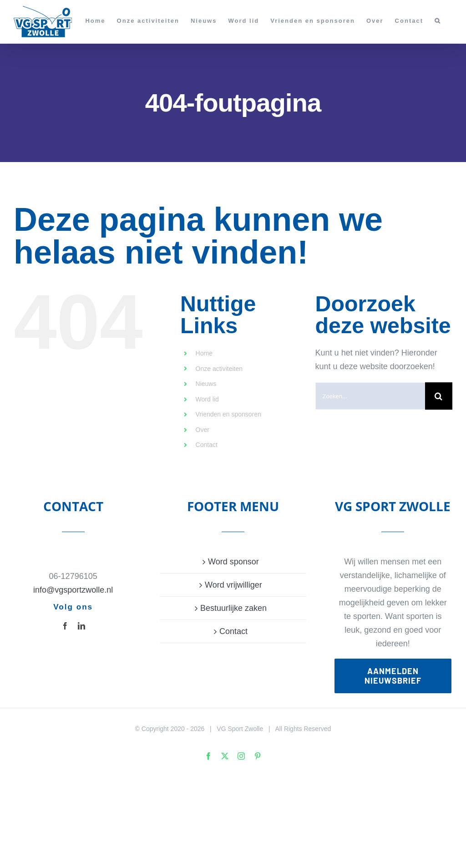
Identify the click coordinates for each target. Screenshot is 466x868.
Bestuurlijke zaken (233, 608)
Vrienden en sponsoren (228, 414)
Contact (207, 445)
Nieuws (206, 384)
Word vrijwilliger (233, 585)
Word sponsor (233, 562)
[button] (438, 20)
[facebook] (65, 626)
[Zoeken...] (370, 396)
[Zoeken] (439, 396)
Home (204, 353)
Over (203, 430)
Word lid (207, 399)
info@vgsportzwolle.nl (73, 590)
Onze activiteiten (219, 369)
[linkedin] (81, 626)
